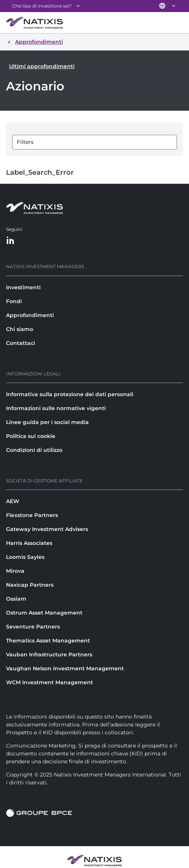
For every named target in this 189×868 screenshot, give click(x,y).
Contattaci (21, 343)
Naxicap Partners (30, 585)
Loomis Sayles (25, 557)
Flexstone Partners (32, 515)
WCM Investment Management (50, 682)
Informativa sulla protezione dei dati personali (70, 394)
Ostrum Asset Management (44, 613)
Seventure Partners (33, 627)
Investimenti (23, 287)
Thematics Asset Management (48, 641)
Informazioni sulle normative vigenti (56, 408)
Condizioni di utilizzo (34, 450)
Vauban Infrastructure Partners (49, 654)
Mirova (15, 571)
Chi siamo (20, 329)
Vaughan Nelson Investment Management (65, 668)
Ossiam (16, 599)
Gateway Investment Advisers (47, 529)
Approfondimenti (30, 315)
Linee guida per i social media (47, 422)
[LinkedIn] (11, 241)
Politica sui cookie (31, 436)
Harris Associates (29, 543)
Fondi (14, 301)
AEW (13, 501)
